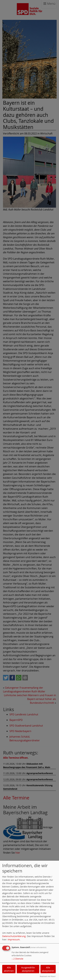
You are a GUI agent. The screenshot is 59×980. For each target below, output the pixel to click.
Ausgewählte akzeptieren (28, 969)
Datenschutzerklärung (14, 936)
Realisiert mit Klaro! (48, 976)
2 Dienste (17, 959)
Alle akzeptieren (48, 969)
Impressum (14, 939)
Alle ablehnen (9, 969)
